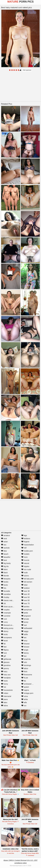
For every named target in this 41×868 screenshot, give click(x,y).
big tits (5, 566)
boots (4, 585)
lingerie (25, 542)
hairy (4, 672)
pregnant (26, 616)
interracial (6, 696)
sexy (24, 641)
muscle (25, 560)
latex (4, 702)
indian (5, 693)
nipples (25, 566)
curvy (4, 622)
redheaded (27, 628)
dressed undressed (10, 625)
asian (4, 542)
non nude (26, 569)
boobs (5, 582)
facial (4, 641)
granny (5, 668)
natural (25, 563)
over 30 (25, 591)
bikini (4, 569)
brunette (6, 591)
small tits (26, 659)
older (24, 585)
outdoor (26, 588)
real (24, 625)
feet (4, 647)
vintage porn (27, 693)
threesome (27, 675)
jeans (4, 699)
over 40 (25, 594)
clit (3, 604)
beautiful (6, 557)
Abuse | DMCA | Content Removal (15, 860)
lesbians (26, 539)
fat (3, 644)
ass (4, 545)
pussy (25, 622)
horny (4, 684)
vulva (25, 696)
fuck (4, 653)
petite (25, 613)
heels (4, 681)
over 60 (25, 600)
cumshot (6, 616)
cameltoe (6, 594)
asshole (5, 548)
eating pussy (7, 628)
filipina (5, 650)
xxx (24, 706)
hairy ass (6, 675)
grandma (6, 665)
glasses (5, 662)
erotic (4, 634)
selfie (25, 634)
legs (24, 535)
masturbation (28, 545)
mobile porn (27, 551)
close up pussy (8, 607)
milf (24, 548)
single (25, 650)
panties (25, 607)
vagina (25, 690)
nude (24, 573)
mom (24, 557)
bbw (4, 551)
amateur (6, 535)
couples (5, 610)
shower (25, 647)
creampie (6, 613)
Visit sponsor (27, 70)
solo (24, 662)
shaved (25, 644)
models (25, 554)
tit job (25, 678)
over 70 (25, 604)
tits (24, 681)
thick (24, 672)
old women (27, 582)
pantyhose (27, 610)
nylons (25, 576)
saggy (25, 631)
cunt (4, 619)
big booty (6, 563)
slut (24, 656)
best (4, 560)
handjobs (6, 678)
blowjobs (6, 579)
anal (4, 539)
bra (4, 588)
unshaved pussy (29, 684)
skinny (25, 653)
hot (4, 687)
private (25, 619)
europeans (6, 638)
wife (24, 702)
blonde (5, 576)
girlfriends (6, 659)
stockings (26, 665)
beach (5, 554)
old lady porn (28, 579)
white (25, 699)
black (4, 573)
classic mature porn (10, 600)
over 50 (25, 597)
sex (24, 638)
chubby (5, 597)
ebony (5, 631)
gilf (3, 656)
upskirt (25, 687)
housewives (7, 690)
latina (4, 706)
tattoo (25, 668)
